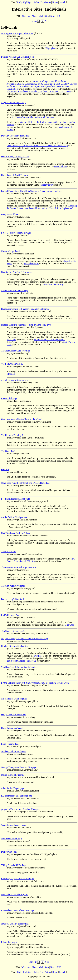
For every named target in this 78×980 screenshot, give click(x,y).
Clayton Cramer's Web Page (14, 103)
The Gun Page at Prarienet (13, 586)
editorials (11, 374)
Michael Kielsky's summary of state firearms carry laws (26, 325)
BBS (59, 16)
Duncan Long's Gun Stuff (12, 599)
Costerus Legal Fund (10, 251)
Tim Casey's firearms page (13, 631)
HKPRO (5, 470)
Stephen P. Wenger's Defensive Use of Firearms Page (25, 638)
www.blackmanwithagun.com (14, 380)
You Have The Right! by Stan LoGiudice (19, 667)
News (53, 16)
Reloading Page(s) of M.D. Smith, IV (18, 879)
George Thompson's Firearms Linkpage (19, 767)
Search (62, 2)
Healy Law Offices (10, 214)
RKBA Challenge (9, 398)
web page (38, 656)
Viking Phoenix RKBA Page (14, 865)
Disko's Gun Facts (9, 852)
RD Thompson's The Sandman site (17, 796)
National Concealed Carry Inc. (15, 894)
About (34, 16)
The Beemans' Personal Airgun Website (19, 567)
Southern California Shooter (14, 751)
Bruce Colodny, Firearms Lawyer (16, 233)
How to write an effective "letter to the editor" (22, 419)
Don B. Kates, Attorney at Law (15, 157)
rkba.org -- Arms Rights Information (17, 33)
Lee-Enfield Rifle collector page (15, 499)
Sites (47, 16)
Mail (41, 16)
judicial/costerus (31, 263)
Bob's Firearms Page (10, 744)
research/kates (61, 166)
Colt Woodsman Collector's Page (16, 533)
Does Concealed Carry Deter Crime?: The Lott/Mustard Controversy (37, 145)
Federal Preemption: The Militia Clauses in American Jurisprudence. (32, 191)
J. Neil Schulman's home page (15, 290)
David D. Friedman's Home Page (16, 136)
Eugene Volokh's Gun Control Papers (18, 57)
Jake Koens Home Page (12, 838)
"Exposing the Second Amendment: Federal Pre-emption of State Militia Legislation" (42, 207)
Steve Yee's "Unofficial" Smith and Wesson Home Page (26, 483)
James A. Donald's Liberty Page (15, 924)
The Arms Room (9, 551)
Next (45, 21)
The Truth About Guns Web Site (15, 351)
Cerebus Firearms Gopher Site (15, 646)
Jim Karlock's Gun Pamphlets (14, 699)
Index (37, 2)
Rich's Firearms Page (10, 615)
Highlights (28, 2)
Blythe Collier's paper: (35, 683)
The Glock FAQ (8, 451)
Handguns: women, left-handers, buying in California (25, 309)
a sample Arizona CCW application (49, 340)
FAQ (19, 2)
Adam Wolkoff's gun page (13, 788)
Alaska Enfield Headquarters (14, 517)
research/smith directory (52, 284)
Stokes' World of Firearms (13, 775)
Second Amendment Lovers (13, 825)
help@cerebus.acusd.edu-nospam (22, 661)
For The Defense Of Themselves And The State (33, 117)
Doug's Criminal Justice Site (14, 715)
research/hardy (46, 185)
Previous (35, 21)
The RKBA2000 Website (12, 364)
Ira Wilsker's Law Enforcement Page (17, 910)
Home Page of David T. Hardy (15, 175)
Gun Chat (69, 625)
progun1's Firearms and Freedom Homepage (21, 809)
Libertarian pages (9, 942)
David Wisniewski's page (12, 728)
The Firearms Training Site (13, 435)
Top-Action (46, 2)
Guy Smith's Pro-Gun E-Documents (17, 272)
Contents (26, 16)
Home (55, 2)
